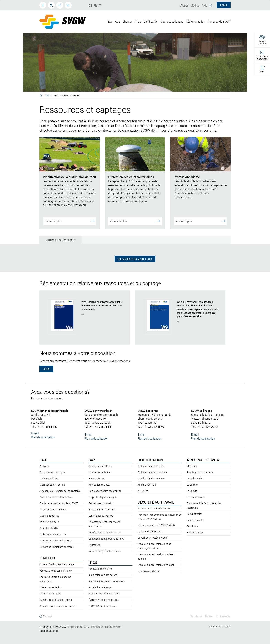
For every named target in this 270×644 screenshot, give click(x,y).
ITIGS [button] (138, 21)
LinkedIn (225, 616)
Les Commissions (196, 497)
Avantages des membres (200, 472)
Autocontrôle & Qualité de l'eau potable (60, 491)
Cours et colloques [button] (172, 21)
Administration (195, 514)
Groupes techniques (50, 594)
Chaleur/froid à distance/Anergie (57, 564)
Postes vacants (195, 520)
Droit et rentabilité (49, 528)
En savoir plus (70, 221)
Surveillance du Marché (101, 516)
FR (95, 5)
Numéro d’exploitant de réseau (56, 600)
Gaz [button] (118, 21)
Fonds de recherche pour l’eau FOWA (59, 503)
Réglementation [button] (195, 21)
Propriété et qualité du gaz (102, 497)
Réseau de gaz (96, 478)
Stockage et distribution (52, 485)
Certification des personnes (152, 472)
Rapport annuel (195, 532)
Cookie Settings (49, 631)
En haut (46, 616)
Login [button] (224, 5)
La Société (192, 485)
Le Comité (192, 491)
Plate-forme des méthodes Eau (56, 497)
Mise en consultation (50, 587)
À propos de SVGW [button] (219, 21)
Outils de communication (53, 534)
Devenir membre (195, 478)
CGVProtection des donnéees (102, 627)
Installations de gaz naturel (103, 575)
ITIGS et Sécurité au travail (103, 606)
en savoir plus (135, 221)
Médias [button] (195, 5)
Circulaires (192, 526)
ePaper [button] (184, 5)
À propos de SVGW (203, 460)
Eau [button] (110, 21)
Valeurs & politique (49, 522)
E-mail (35, 433)
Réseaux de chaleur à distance (56, 571)
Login (46, 369)
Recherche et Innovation (101, 503)
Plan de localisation (43, 437)
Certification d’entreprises (151, 478)
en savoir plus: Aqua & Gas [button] (135, 259)
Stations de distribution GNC (104, 594)
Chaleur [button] (127, 21)
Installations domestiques (53, 509)
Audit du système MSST (150, 531)
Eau (48, 95)
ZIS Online (143, 491)
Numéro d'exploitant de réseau (105, 532)
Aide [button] (204, 5)
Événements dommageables (104, 600)
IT (100, 5)
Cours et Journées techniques (55, 541)
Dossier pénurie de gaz (100, 466)
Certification (150, 460)
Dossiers (44, 466)
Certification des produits (151, 466)
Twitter (209, 616)
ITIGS (93, 562)
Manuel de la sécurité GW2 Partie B (156, 525)
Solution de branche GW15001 (154, 508)
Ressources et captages (52, 472)
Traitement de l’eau (49, 478)
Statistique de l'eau (49, 516)
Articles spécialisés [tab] (61, 240)
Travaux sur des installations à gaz (156, 565)
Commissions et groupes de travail (58, 606)
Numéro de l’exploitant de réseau (57, 547)
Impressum (75, 627)
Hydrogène (94, 545)
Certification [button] (151, 21)
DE (90, 5)
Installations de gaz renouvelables (107, 581)
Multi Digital (224, 626)
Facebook (196, 616)
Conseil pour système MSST (152, 538)
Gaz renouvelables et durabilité (105, 491)
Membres (192, 466)
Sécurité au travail (156, 502)
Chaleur (47, 558)
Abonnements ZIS (147, 485)
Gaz (92, 460)
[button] (262, 40)
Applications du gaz (99, 485)
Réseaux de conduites (100, 569)
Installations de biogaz (101, 587)
